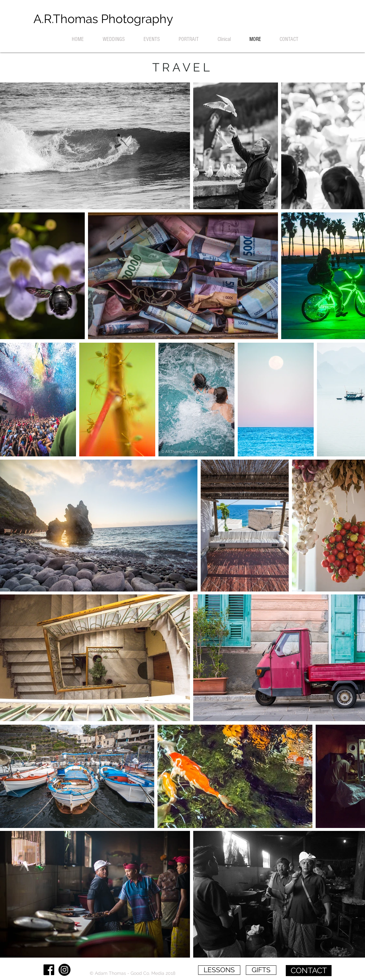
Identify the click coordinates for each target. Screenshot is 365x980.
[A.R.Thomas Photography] (103, 19)
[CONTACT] (309, 971)
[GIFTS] (261, 970)
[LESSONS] (219, 970)
